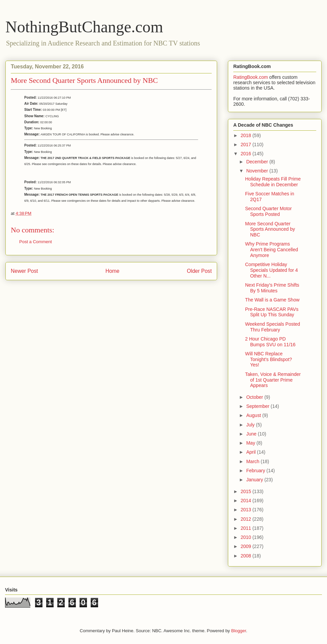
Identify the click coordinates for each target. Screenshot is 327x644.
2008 (247, 556)
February (256, 471)
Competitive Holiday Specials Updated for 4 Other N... (272, 270)
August (254, 415)
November (258, 171)
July (251, 425)
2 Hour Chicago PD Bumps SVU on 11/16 (270, 342)
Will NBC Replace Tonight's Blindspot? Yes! (269, 359)
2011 (247, 528)
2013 (247, 510)
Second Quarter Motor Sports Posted (269, 211)
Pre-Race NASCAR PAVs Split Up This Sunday (272, 312)
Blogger (239, 631)
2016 (247, 154)
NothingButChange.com (84, 27)
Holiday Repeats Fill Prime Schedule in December (273, 182)
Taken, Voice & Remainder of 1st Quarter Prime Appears (273, 380)
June (252, 434)
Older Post (199, 271)
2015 (247, 491)
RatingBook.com (251, 77)
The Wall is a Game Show (272, 300)
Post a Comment (36, 242)
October (255, 397)
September (258, 406)
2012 (247, 519)
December (258, 162)
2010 (247, 537)
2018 (247, 135)
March (253, 461)
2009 (247, 546)
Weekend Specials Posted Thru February (273, 327)
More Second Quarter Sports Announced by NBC (270, 229)
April (251, 452)
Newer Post (24, 271)
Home (113, 271)
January (255, 480)
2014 (247, 501)
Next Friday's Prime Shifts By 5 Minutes (272, 288)
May (251, 443)
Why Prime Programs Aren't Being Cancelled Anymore (272, 250)
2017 (247, 144)
